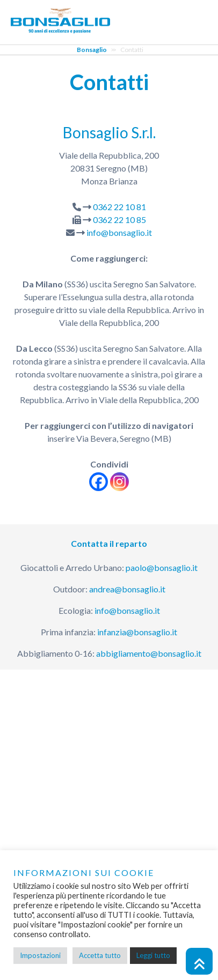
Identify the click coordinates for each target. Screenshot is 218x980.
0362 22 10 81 (119, 207)
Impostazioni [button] (40, 955)
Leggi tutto (153, 955)
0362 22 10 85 (119, 220)
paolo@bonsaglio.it (162, 567)
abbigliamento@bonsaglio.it (149, 653)
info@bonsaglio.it (119, 232)
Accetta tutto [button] (100, 955)
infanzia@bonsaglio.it (137, 632)
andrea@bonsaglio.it (127, 589)
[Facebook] (99, 482)
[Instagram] (119, 482)
